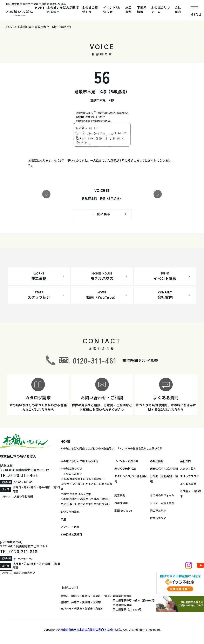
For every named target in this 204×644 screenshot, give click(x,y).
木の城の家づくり (90, 10)
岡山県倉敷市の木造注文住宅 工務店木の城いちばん (91, 630)
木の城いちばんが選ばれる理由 (63, 10)
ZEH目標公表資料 (71, 534)
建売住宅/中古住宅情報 (164, 469)
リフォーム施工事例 (162, 503)
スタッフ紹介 (188, 469)
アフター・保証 (70, 527)
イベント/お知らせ (112, 10)
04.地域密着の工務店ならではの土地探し (85, 499)
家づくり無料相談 (125, 469)
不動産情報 (142, 10)
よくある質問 (188, 484)
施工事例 (128, 10)
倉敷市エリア (158, 518)
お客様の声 (121, 503)
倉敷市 (65, 596)
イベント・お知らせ (126, 461)
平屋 (63, 519)
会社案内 (178, 10)
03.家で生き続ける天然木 (76, 494)
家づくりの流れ (70, 512)
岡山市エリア (158, 510)
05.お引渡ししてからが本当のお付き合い (85, 504)
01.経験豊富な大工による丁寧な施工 (82, 479)
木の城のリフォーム (161, 10)
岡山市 (75, 596)
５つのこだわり (71, 474)
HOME (40, 7)
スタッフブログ (189, 476)
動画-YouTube (123, 510)
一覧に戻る (102, 214)
